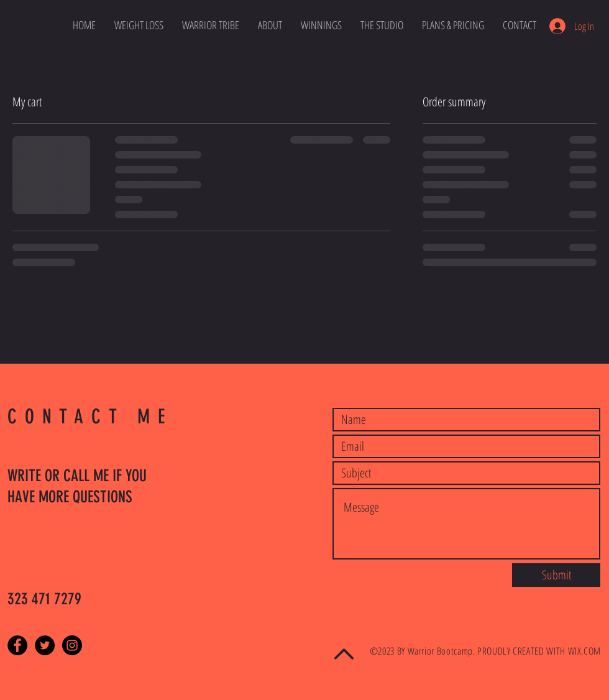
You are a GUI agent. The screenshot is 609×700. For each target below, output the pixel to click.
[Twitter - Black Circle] (45, 645)
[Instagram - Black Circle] (72, 645)
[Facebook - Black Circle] (17, 645)
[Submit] (556, 575)
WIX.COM (584, 651)
